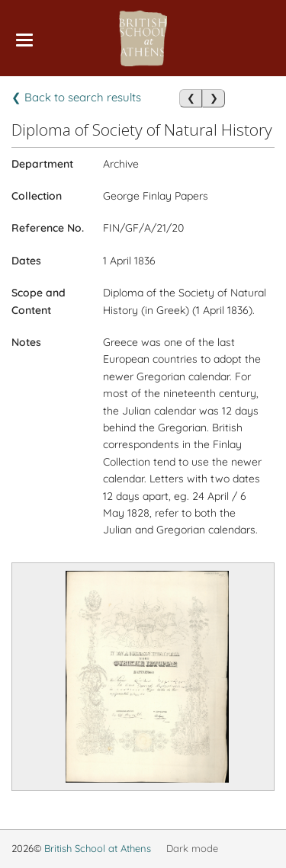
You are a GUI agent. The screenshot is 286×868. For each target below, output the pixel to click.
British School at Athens (98, 848)
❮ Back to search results (76, 97)
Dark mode (192, 848)
